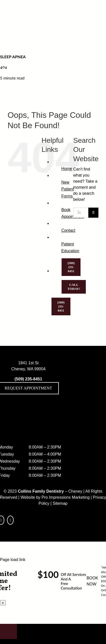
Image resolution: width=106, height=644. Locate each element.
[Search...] (81, 213)
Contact (68, 230)
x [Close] (3, 603)
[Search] (93, 213)
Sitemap (60, 503)
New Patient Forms (68, 189)
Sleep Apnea (13, 57)
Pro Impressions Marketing (66, 497)
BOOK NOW (92, 581)
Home (67, 169)
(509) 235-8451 (28, 379)
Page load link (13, 560)
